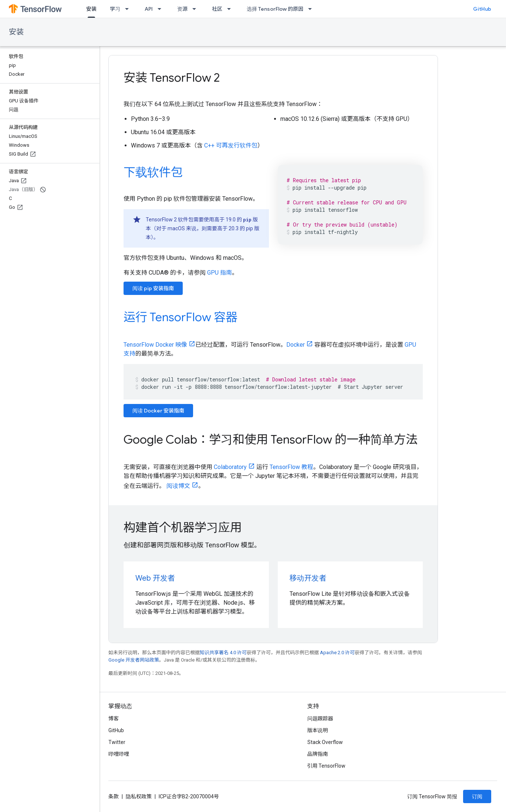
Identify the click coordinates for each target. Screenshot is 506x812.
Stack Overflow (325, 742)
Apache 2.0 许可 (337, 653)
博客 (114, 718)
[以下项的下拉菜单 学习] (129, 9)
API (149, 9)
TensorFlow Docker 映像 (155, 345)
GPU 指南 (220, 273)
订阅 (477, 796)
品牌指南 (318, 754)
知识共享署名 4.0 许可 (223, 653)
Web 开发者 (155, 578)
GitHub (482, 9)
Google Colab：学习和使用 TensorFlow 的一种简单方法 (271, 439)
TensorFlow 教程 (291, 467)
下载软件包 (153, 172)
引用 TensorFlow (327, 766)
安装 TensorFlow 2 (172, 78)
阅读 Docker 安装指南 (158, 411)
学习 (115, 9)
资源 (182, 9)
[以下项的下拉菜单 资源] (196, 9)
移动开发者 (308, 578)
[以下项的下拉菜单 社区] (231, 9)
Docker (296, 345)
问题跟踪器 (320, 718)
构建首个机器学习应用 (183, 527)
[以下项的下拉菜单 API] (162, 9)
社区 (217, 9)
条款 (114, 796)
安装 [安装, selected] (91, 9)
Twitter (117, 742)
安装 (16, 32)
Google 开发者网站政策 (134, 660)
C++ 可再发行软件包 (231, 145)
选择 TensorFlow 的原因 (275, 9)
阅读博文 (178, 486)
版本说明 (318, 730)
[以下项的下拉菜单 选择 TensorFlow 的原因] (312, 9)
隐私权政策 (139, 796)
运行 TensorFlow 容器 (181, 317)
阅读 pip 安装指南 (153, 288)
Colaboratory (230, 467)
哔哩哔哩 (119, 754)
